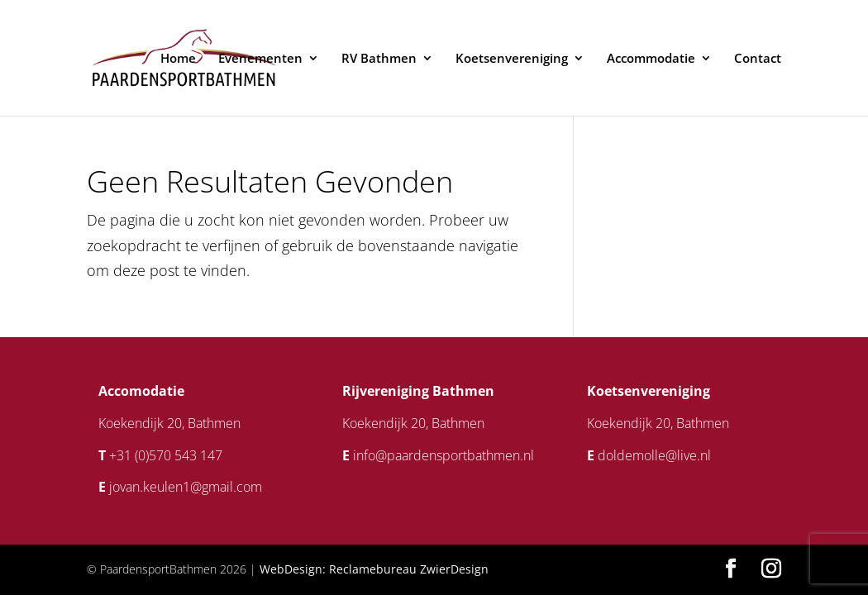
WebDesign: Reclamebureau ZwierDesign (374, 569)
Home (178, 59)
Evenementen (260, 59)
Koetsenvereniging (512, 59)
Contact (758, 59)
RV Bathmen (379, 59)
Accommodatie (651, 59)
